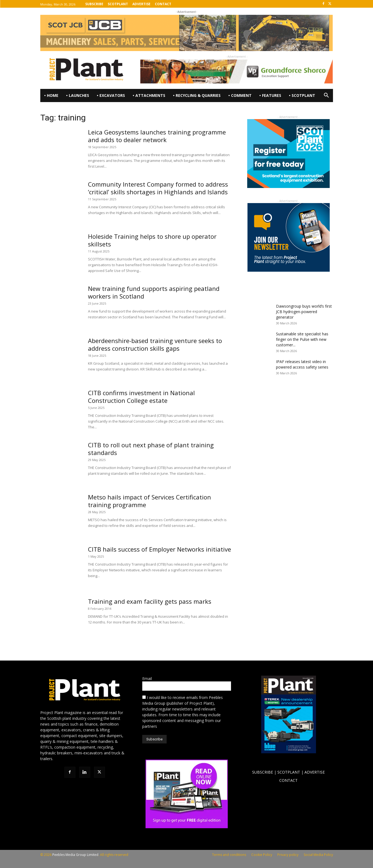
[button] (326, 95)
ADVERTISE (315, 772)
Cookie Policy (262, 855)
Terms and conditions (229, 855)
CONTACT (288, 780)
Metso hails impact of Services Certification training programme (150, 501)
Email (147, 679)
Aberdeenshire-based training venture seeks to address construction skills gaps (155, 344)
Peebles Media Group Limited (75, 855)
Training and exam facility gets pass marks (150, 601)
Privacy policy (288, 855)
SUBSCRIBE (263, 772)
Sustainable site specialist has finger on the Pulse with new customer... (302, 339)
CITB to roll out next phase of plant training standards (151, 449)
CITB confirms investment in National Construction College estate (141, 397)
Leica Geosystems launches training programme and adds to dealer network (157, 136)
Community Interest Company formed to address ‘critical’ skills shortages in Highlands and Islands (158, 188)
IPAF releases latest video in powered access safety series (302, 364)
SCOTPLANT (289, 772)
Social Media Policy (318, 855)
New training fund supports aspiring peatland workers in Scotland (154, 292)
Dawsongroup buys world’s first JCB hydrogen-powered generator (304, 312)
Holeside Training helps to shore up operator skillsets (152, 240)
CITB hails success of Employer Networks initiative (160, 549)
